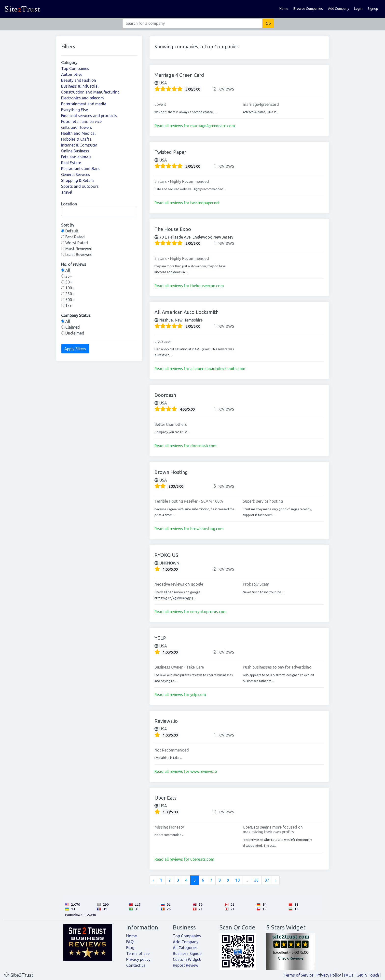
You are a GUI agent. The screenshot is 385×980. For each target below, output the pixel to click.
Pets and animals (76, 157)
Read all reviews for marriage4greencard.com (195, 126)
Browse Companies (308, 9)
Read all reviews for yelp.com (180, 695)
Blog (130, 948)
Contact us (136, 965)
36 (256, 880)
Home (284, 9)
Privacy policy (138, 959)
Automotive (72, 74)
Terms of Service (298, 975)
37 (267, 880)
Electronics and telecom (82, 98)
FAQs (349, 975)
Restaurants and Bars (80, 169)
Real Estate (71, 163)
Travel (67, 192)
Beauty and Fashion (79, 80)
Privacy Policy (329, 975)
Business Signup (187, 953)
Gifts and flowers (77, 127)
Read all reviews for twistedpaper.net (187, 203)
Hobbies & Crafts (76, 139)
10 (237, 880)
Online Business (75, 151)
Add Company (339, 9)
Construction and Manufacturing (90, 92)
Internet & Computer (79, 145)
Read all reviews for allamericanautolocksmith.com (200, 369)
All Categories (185, 948)
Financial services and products (89, 116)
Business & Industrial (80, 86)
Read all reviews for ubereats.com (184, 859)
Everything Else (75, 110)
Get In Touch (368, 975)
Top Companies (75, 68)
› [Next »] (276, 880)
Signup (373, 9)
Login (358, 9)
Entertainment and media (84, 104)
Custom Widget (187, 959)
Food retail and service (81, 121)
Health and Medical (78, 133)
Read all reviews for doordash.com (186, 446)
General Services (76, 175)
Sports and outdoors (80, 186)
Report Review (186, 965)
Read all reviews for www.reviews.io (186, 771)
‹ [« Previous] (153, 880)
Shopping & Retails (78, 180)
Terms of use (138, 953)
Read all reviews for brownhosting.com (189, 529)
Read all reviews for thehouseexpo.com (189, 286)
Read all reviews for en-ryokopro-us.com (191, 612)
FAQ (130, 942)
